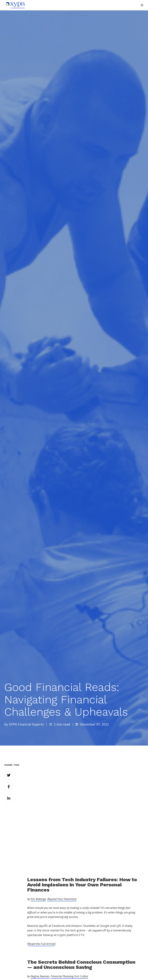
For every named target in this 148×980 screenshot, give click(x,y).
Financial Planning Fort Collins (69, 924)
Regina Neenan (40, 924)
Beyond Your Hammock (62, 846)
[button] (142, 5)
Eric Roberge (38, 846)
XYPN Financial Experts (26, 724)
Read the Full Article (41, 891)
